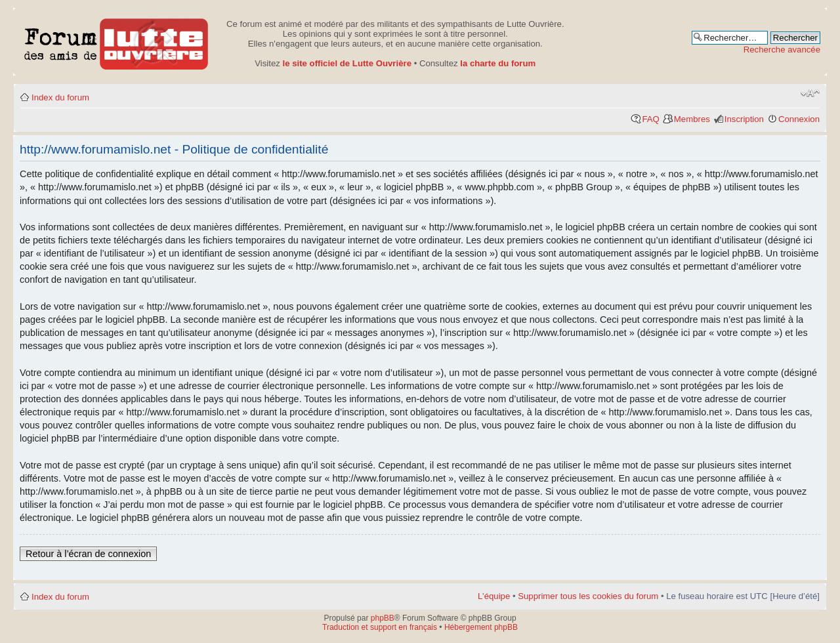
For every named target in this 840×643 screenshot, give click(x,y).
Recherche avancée (782, 50)
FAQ (650, 119)
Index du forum (60, 97)
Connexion (799, 119)
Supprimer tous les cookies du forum (588, 596)
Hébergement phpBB (481, 627)
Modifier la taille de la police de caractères (810, 93)
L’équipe (494, 596)
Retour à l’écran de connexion (88, 554)
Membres (692, 119)
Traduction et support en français (380, 627)
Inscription (744, 119)
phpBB (383, 618)
